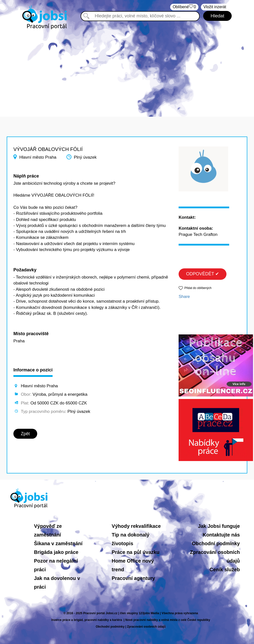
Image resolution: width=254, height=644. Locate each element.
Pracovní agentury (133, 578)
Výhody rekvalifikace (136, 526)
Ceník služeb (225, 570)
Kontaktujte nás (221, 535)
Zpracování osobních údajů (146, 627)
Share (184, 297)
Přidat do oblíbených (198, 288)
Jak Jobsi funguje (219, 526)
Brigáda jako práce (56, 552)
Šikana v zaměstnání (58, 543)
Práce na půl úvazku (135, 552)
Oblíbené (184, 7)
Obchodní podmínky (216, 543)
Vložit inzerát (215, 7)
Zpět (25, 434)
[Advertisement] (127, 70)
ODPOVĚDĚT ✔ (203, 274)
